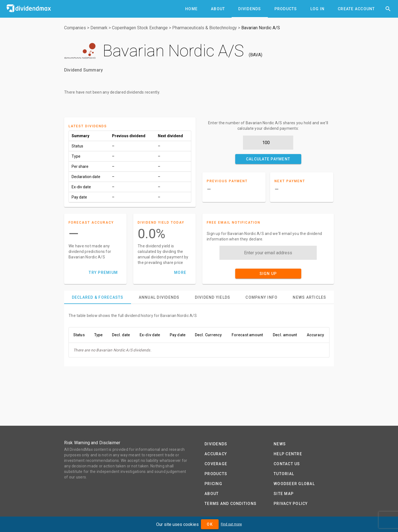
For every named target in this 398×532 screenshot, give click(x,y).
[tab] (191, 9)
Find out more (231, 524)
